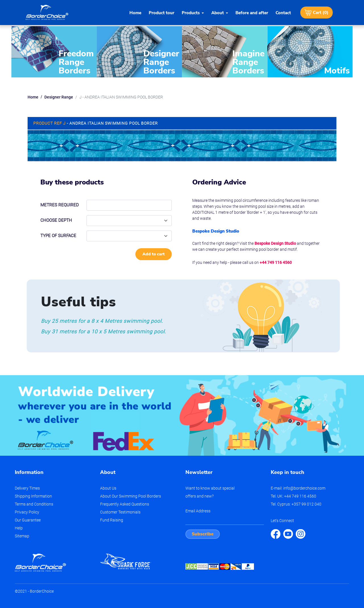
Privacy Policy (27, 512)
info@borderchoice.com (304, 488)
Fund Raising (112, 520)
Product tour (162, 13)
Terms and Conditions (34, 504)
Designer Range (59, 97)
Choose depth (56, 220)
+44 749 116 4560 (276, 262)
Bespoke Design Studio (275, 243)
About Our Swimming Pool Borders (131, 496)
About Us (108, 488)
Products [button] (191, 13)
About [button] (218, 13)
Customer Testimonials (120, 512)
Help (19, 528)
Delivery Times (27, 488)
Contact (283, 13)
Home (135, 13)
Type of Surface (58, 236)
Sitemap (22, 536)
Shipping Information (33, 496)
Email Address (198, 511)
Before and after (252, 13)
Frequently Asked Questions (125, 504)
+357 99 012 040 (306, 504)
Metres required (60, 205)
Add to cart (154, 254)
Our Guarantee (28, 520)
